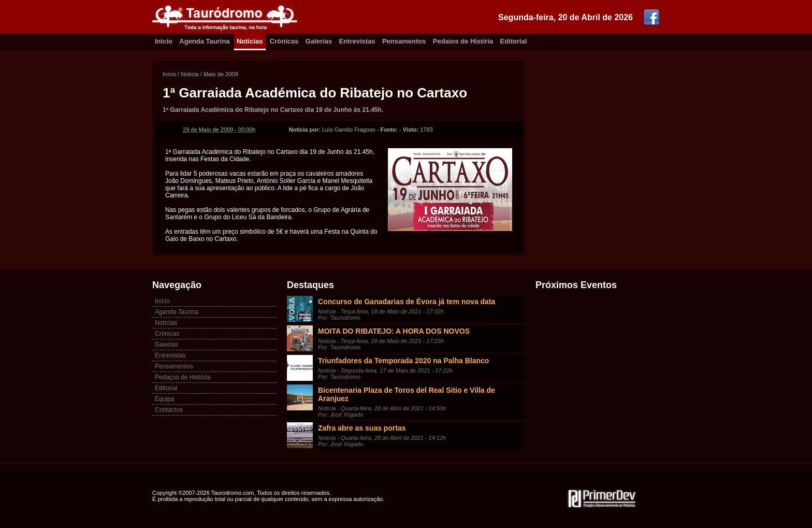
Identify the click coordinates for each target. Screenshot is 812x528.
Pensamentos (404, 41)
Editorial (514, 41)
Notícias (250, 41)
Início (169, 74)
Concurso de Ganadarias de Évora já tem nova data (407, 302)
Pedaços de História (183, 377)
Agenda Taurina (204, 41)
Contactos (169, 410)
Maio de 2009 (221, 74)
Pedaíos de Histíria (463, 41)
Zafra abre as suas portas (362, 428)
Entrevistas (357, 41)
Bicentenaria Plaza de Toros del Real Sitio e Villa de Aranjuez (407, 394)
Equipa (164, 399)
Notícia (190, 74)
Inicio (164, 41)
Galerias (319, 41)
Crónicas (284, 41)
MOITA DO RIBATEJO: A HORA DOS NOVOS (394, 331)
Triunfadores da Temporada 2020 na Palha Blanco (403, 361)
